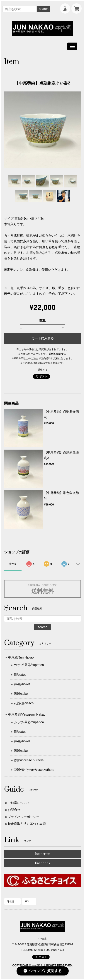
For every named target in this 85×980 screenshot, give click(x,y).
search (44, 9)
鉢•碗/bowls (22, 684)
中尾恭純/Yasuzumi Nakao (27, 714)
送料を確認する (57, 354)
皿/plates (20, 675)
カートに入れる (43, 338)
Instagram (42, 854)
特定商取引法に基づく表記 (27, 824)
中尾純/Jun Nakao (21, 657)
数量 (43, 320)
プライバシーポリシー (24, 817)
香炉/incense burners (29, 760)
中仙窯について (19, 803)
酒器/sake (21, 694)
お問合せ (14, 810)
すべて (13, 564)
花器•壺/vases (24, 703)
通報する (43, 370)
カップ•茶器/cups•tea (29, 665)
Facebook (43, 863)
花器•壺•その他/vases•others (34, 770)
